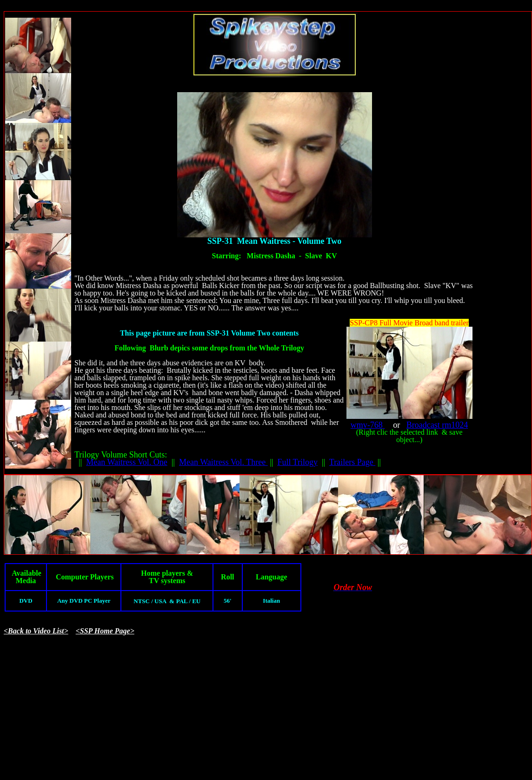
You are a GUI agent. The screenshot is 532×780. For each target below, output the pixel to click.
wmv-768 (368, 425)
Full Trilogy (297, 462)
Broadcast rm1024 (437, 425)
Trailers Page (352, 462)
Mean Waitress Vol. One (127, 462)
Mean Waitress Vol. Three (223, 462)
